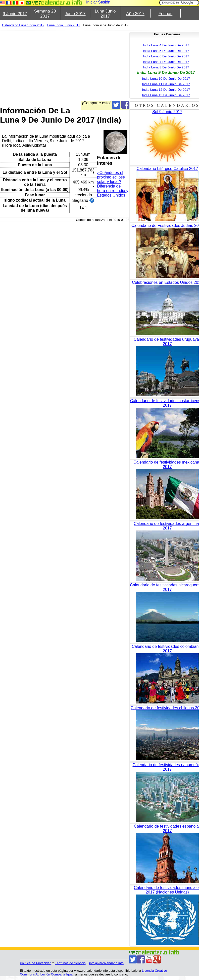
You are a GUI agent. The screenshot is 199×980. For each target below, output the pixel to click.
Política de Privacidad (36, 963)
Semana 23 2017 (45, 14)
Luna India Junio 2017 (64, 25)
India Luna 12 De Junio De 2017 (166, 90)
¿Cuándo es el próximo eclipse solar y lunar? (111, 177)
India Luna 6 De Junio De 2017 (166, 56)
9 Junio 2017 (15, 14)
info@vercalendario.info (106, 963)
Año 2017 (135, 14)
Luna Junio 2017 (105, 14)
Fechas (166, 14)
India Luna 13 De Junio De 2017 (166, 95)
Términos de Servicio (70, 963)
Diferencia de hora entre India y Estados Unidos (113, 191)
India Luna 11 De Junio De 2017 (166, 84)
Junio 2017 (75, 14)
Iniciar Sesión (98, 2)
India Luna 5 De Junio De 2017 (166, 51)
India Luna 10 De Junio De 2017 (166, 79)
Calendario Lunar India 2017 (23, 25)
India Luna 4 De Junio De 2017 (166, 45)
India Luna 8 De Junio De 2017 (166, 67)
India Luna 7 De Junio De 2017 (166, 62)
